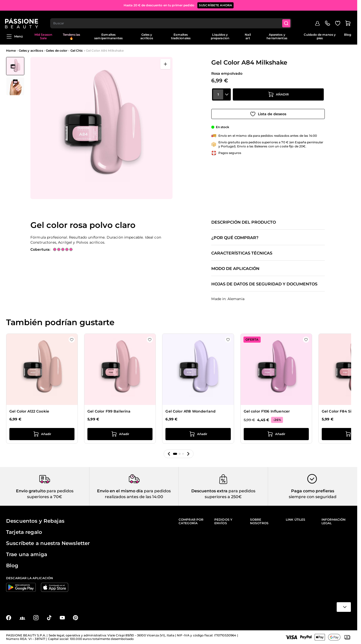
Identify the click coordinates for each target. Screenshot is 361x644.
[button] (169, 454)
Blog (348, 35)
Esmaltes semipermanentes (108, 36)
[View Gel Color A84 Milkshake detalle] (15, 86)
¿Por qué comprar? (235, 238)
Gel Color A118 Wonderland (191, 411)
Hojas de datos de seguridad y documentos (264, 284)
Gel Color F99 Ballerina (109, 411)
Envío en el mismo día (120, 491)
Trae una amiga (27, 554)
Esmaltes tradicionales (181, 36)
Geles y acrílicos (147, 36)
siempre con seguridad (313, 497)
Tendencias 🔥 (71, 36)
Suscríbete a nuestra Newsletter (48, 543)
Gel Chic (77, 51)
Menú (14, 36)
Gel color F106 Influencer (267, 411)
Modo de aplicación (235, 269)
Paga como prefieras (313, 491)
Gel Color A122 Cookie (29, 411)
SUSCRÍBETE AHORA (215, 5)
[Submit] (288, 19)
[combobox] (172, 19)
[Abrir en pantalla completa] (165, 64)
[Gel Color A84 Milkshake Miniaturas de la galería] (15, 76)
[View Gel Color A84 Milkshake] (15, 66)
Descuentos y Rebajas (35, 521)
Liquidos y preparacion (220, 36)
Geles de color (57, 51)
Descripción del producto (244, 222)
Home (11, 51)
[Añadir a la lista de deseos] (268, 112)
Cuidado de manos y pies (320, 36)
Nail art (248, 36)
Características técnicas (242, 253)
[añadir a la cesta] (278, 98)
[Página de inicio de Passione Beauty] (23, 19)
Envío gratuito (31, 491)
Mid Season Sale (43, 36)
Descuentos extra (209, 491)
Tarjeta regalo (24, 532)
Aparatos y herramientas (277, 36)
